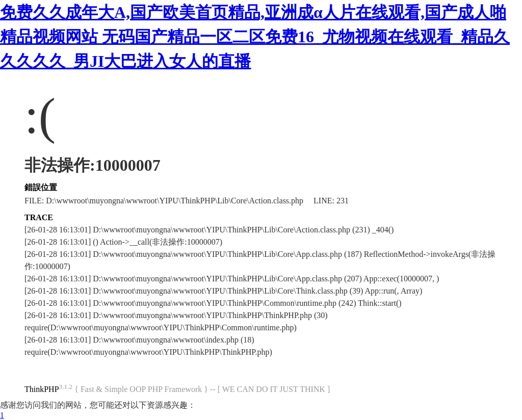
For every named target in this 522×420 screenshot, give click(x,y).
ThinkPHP (42, 389)
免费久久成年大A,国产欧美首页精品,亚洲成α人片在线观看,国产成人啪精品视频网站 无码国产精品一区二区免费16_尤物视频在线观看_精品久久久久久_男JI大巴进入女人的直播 (255, 37)
